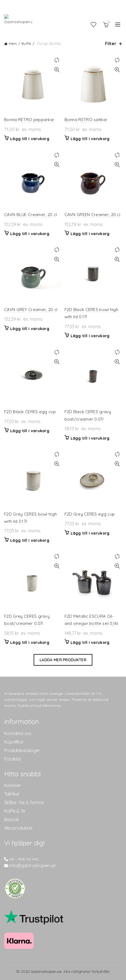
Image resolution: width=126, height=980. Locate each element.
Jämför (57, 60)
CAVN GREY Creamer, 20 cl (31, 310)
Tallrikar (12, 794)
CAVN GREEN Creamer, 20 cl (93, 215)
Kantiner (13, 785)
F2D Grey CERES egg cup (90, 514)
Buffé (26, 43)
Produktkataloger (22, 750)
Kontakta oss (18, 733)
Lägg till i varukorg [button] (30, 139)
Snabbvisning (57, 70)
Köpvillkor (14, 742)
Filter (111, 44)
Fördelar (13, 759)
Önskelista (93, 24)
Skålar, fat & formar (24, 802)
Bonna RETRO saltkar (86, 120)
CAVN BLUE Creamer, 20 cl (30, 215)
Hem (13, 43)
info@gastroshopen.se (32, 865)
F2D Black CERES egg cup (30, 412)
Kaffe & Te (15, 811)
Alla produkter (18, 828)
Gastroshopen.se (46, 971)
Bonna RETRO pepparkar (29, 120)
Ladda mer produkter (63, 660)
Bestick (11, 820)
